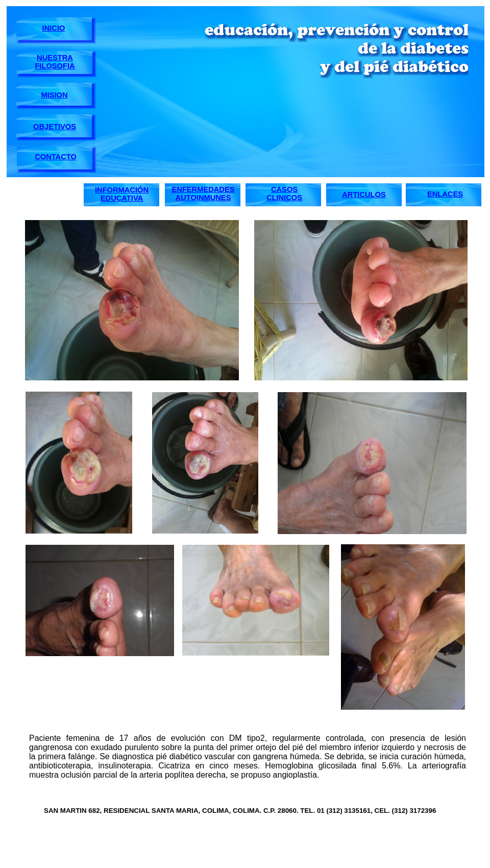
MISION (54, 95)
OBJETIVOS (55, 127)
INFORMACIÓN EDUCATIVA (122, 194)
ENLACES (445, 194)
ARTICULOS (364, 195)
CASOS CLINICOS (284, 194)
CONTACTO (56, 157)
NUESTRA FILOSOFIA (55, 62)
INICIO (54, 28)
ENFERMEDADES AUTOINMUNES (203, 194)
